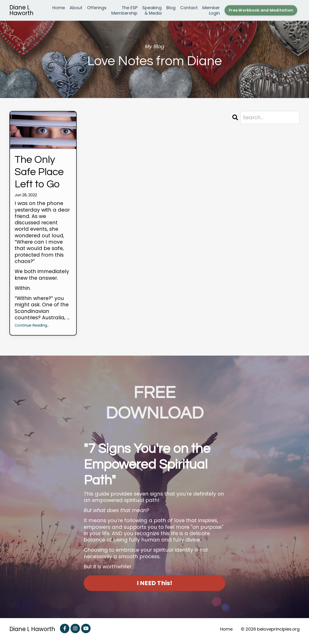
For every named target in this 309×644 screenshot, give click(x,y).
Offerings (97, 8)
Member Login (211, 10)
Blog (171, 8)
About (76, 8)
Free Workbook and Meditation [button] (261, 10)
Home (59, 8)
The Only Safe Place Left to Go (42, 174)
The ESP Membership (124, 10)
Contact (189, 8)
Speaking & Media (152, 10)
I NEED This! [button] (155, 587)
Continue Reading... (32, 329)
